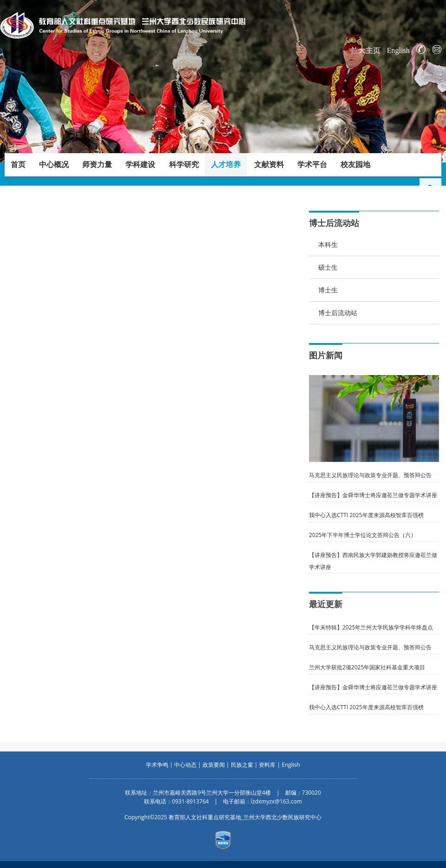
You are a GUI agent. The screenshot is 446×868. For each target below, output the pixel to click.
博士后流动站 (338, 313)
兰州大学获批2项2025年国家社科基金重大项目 (367, 667)
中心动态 (185, 765)
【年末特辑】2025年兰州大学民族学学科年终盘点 (371, 627)
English (398, 50)
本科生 (328, 244)
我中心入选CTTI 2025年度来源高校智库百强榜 (366, 515)
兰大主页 (366, 50)
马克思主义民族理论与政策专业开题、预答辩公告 (370, 475)
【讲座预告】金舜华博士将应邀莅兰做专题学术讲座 (373, 495)
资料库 (267, 765)
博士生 (328, 290)
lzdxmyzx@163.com (276, 801)
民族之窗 (242, 765)
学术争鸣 (157, 765)
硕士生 (328, 267)
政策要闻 (214, 765)
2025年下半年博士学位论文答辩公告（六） (363, 535)
